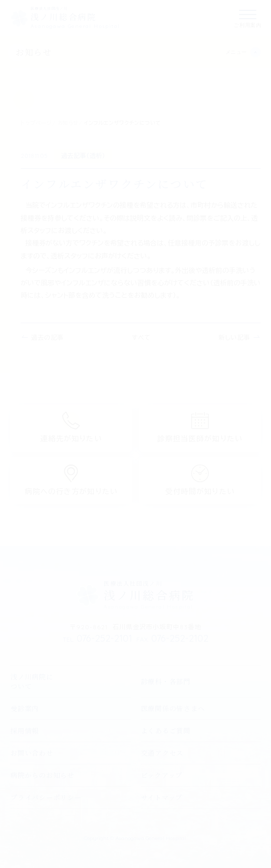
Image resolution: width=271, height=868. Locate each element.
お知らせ (34, 52)
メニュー (236, 52)
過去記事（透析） (83, 156)
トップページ (37, 123)
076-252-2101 (97, 638)
